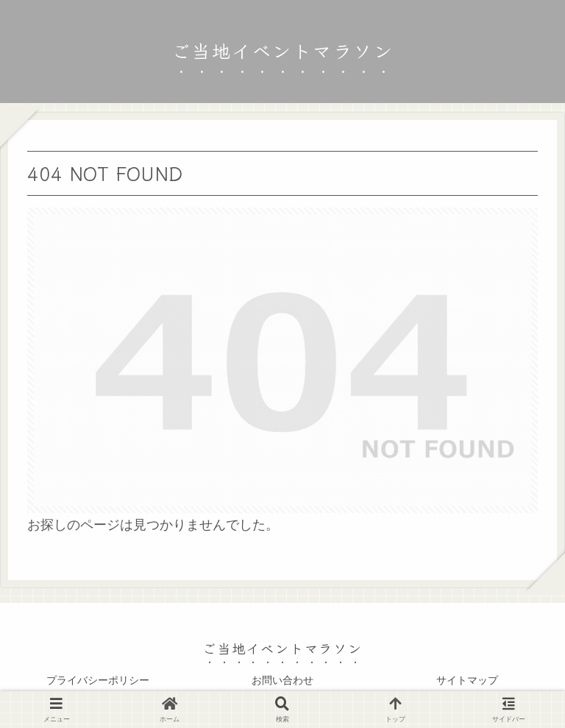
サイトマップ (467, 680)
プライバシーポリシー (98, 680)
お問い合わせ (282, 680)
